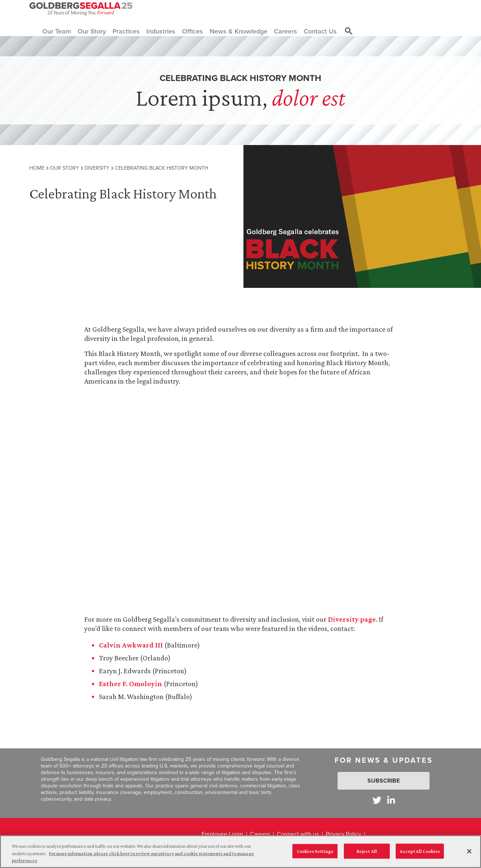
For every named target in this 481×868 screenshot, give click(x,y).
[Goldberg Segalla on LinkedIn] (391, 800)
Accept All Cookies (420, 851)
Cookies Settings (315, 851)
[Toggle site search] (349, 31)
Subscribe (384, 781)
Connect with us (298, 834)
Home (37, 168)
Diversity (97, 168)
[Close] (469, 851)
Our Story (65, 168)
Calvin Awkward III (132, 645)
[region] (240, 852)
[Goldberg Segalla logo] (81, 9)
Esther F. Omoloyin (131, 684)
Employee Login (222, 834)
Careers (260, 834)
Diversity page (352, 619)
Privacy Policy (343, 834)
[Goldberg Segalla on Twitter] (377, 800)
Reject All (367, 851)
